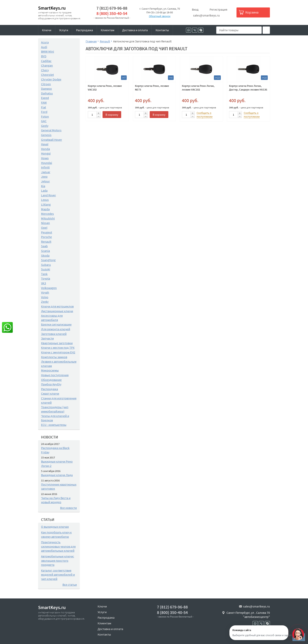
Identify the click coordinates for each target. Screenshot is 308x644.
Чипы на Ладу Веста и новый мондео (56, 500)
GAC (44, 121)
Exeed (45, 98)
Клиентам (108, 30)
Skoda (45, 255)
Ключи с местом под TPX (58, 348)
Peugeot (47, 232)
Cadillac (46, 61)
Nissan (45, 223)
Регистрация (218, 9)
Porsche (46, 237)
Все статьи (70, 585)
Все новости (68, 508)
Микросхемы (50, 370)
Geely (45, 126)
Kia (43, 186)
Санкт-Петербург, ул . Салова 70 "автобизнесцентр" (248, 615)
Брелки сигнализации (56, 324)
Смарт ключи (50, 393)
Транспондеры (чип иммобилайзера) (55, 409)
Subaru (46, 265)
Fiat (44, 107)
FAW (44, 102)
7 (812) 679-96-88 (112, 8)
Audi (44, 47)
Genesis (46, 135)
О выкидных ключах (55, 527)
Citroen (46, 84)
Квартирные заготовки (57, 343)
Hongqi (46, 153)
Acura (45, 42)
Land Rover (49, 195)
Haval (45, 144)
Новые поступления (55, 375)
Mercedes (47, 214)
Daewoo (46, 89)
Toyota (46, 278)
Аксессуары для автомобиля (52, 318)
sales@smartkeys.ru (206, 15)
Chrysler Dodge (51, 79)
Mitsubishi (48, 218)
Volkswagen (49, 288)
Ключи (47, 30)
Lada (44, 190)
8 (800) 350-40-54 (112, 13)
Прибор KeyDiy (51, 384)
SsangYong (48, 260)
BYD (44, 56)
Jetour (45, 181)
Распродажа (84, 30)
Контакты (162, 30)
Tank (44, 274)
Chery (45, 70)
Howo (45, 158)
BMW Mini (48, 51)
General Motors (51, 130)
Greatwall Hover (52, 140)
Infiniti (45, 167)
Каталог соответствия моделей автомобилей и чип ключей (58, 575)
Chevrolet (47, 75)
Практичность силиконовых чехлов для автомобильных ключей (58, 546)
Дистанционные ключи (57, 311)
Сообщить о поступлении (205, 115)
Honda (45, 149)
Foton (45, 116)
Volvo (45, 297)
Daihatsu (47, 93)
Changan (47, 65)
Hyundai (47, 163)
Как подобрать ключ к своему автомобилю (56, 534)
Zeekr (45, 302)
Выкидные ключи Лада (57, 475)
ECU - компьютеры (54, 425)
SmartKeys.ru (52, 8)
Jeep (44, 177)
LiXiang (46, 204)
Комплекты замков (54, 357)
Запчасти (47, 338)
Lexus (45, 200)
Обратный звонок (160, 16)
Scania (45, 251)
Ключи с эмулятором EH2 (58, 352)
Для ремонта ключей (56, 329)
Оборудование (51, 380)
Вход (195, 9)
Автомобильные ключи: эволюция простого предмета (58, 560)
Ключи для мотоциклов (57, 306)
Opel (44, 228)
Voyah (45, 292)
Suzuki (46, 269)
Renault (46, 241)
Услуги (64, 30)
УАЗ (44, 283)
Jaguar (46, 172)
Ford (44, 112)
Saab (44, 246)
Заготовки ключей (54, 334)
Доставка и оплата (135, 30)
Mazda (45, 209)
